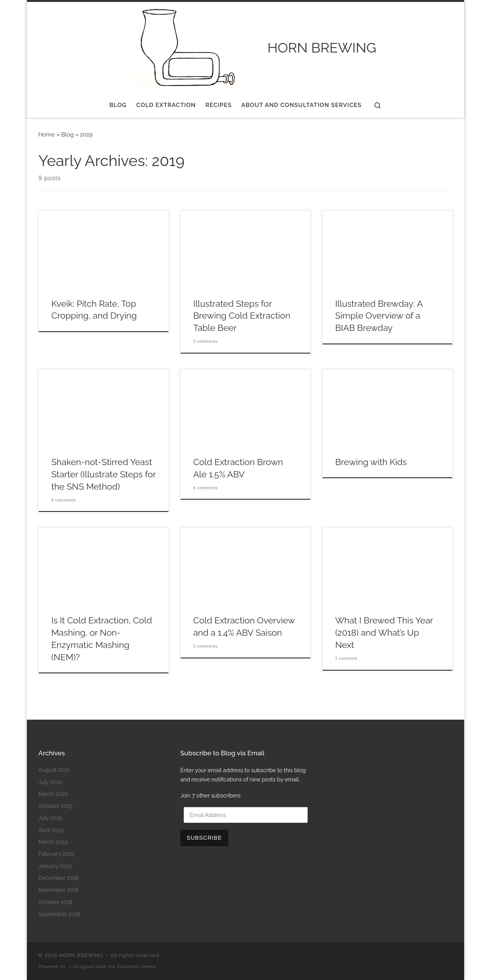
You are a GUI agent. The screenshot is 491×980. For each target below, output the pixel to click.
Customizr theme (137, 967)
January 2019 (55, 866)
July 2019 (50, 818)
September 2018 (59, 914)
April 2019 (51, 830)
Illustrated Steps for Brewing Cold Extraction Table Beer (242, 316)
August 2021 (54, 770)
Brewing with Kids (371, 462)
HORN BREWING (81, 955)
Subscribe (204, 838)
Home (47, 135)
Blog (67, 135)
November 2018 (58, 890)
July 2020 (50, 782)
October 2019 (55, 806)
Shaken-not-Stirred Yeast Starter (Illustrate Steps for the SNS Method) (104, 474)
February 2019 (56, 854)
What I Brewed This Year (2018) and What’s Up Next (384, 633)
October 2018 (55, 902)
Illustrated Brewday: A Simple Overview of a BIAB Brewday (379, 316)
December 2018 (58, 878)
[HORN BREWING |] (188, 46)
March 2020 (53, 794)
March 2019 (53, 842)
